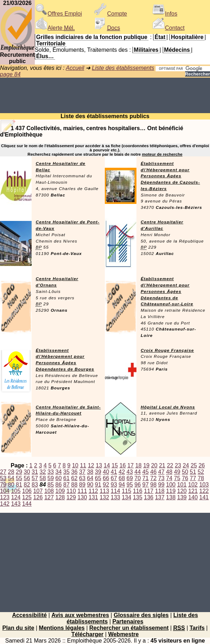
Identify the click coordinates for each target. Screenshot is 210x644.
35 (66, 472)
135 (138, 497)
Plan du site (18, 628)
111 (82, 491)
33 (51, 472)
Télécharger (88, 634)
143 (16, 504)
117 (149, 491)
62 (74, 478)
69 (130, 478)
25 (194, 465)
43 (130, 472)
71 (146, 478)
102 (193, 485)
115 (127, 491)
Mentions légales (62, 628)
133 (116, 497)
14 (107, 465)
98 (154, 485)
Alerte (55, 28)
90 (90, 485)
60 (59, 478)
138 (171, 497)
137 (160, 497)
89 (82, 485)
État (160, 37)
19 (146, 465)
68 (122, 478)
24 (186, 465)
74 (169, 478)
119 (171, 491)
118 (160, 491)
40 (106, 472)
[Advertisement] (105, 95)
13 (99, 465)
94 (122, 485)
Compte (111, 14)
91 (98, 485)
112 (93, 491)
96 (138, 485)
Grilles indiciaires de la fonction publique (92, 37)
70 (138, 478)
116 (138, 491)
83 (35, 485)
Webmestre (123, 634)
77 (193, 478)
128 (60, 497)
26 (202, 465)
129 (71, 497)
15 (115, 465)
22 (170, 465)
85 (51, 485)
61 (66, 478)
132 (104, 497)
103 (204, 485)
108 (49, 491)
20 (154, 465)
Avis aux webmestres (80, 615)
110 (71, 491)
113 (104, 491)
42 (122, 472)
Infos (165, 14)
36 (74, 472)
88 (74, 485)
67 (114, 478)
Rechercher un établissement (129, 628)
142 (5, 504)
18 (139, 465)
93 (114, 485)
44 (138, 472)
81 (19, 485)
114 (116, 491)
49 (177, 472)
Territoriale (51, 43)
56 (27, 478)
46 (154, 472)
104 (5, 491)
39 (98, 472)
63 (82, 478)
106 (27, 491)
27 (3, 472)
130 (82, 497)
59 (51, 478)
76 (185, 478)
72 (154, 478)
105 (16, 491)
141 (204, 497)
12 (91, 465)
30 (27, 472)
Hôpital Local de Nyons (168, 407)
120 (182, 491)
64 (90, 478)
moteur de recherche (162, 154)
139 (182, 497)
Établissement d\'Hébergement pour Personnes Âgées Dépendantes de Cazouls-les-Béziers (170, 176)
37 (82, 472)
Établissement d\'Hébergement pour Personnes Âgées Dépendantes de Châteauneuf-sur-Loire (167, 291)
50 (185, 472)
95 (130, 485)
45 (146, 472)
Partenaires (128, 621)
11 (83, 465)
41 (114, 472)
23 (178, 465)
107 (38, 491)
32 (43, 472)
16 (123, 465)
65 (98, 478)
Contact (168, 28)
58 (43, 478)
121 (193, 491)
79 (3, 485)
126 (38, 497)
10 (75, 465)
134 (127, 497)
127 (49, 497)
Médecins (177, 50)
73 (161, 478)
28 (11, 472)
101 (182, 485)
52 (201, 472)
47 (161, 472)
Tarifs (197, 628)
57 (35, 478)
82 (27, 485)
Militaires (146, 50)
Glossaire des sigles (141, 615)
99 (161, 485)
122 (204, 491)
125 (27, 497)
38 (90, 472)
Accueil (75, 68)
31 (35, 472)
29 (19, 472)
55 (19, 478)
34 (59, 472)
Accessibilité (29, 615)
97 (146, 485)
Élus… (45, 56)
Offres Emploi (58, 14)
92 (106, 485)
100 (171, 485)
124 (16, 497)
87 (66, 485)
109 (60, 491)
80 (11, 485)
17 (130, 465)
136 (149, 497)
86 (59, 485)
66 (106, 478)
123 (5, 497)
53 (3, 478)
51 (193, 472)
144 (27, 504)
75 (177, 478)
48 (169, 472)
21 (162, 465)
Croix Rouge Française (167, 350)
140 (193, 497)
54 (11, 478)
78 (201, 478)
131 (93, 497)
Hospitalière (187, 37)
